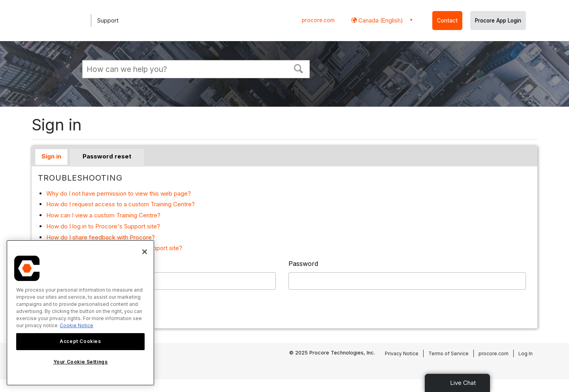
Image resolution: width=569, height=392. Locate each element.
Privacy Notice (402, 353)
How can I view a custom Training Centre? (103, 215)
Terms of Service (448, 353)
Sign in (51, 156)
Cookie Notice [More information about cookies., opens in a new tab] (76, 325)
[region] (80, 313)
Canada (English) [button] (380, 20)
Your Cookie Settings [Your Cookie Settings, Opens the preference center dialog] (81, 362)
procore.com (318, 20)
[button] (299, 68)
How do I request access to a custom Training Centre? (121, 204)
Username (54, 264)
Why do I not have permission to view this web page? (119, 193)
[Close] (145, 252)
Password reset (107, 156)
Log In (526, 353)
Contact (447, 21)
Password (303, 264)
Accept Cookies (80, 341)
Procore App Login (498, 21)
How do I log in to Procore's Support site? (103, 226)
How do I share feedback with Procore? (101, 237)
